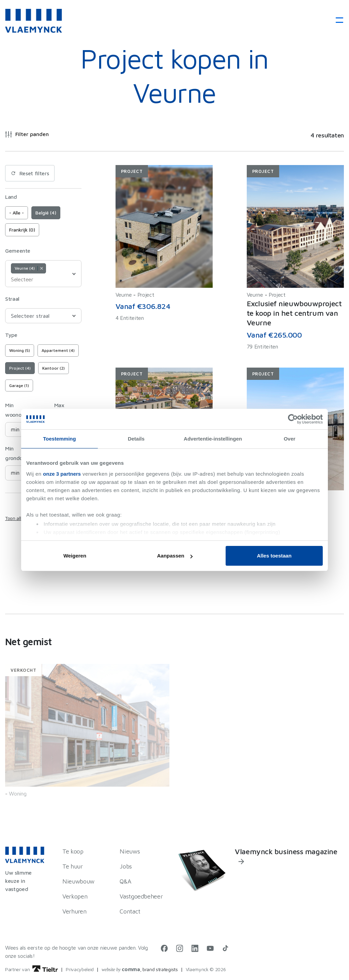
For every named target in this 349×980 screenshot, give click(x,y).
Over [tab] (289, 439)
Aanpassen (175, 556)
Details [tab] (136, 439)
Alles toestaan (274, 556)
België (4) (46, 213)
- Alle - (17, 213)
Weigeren (75, 556)
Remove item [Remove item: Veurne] (41, 268)
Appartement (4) (58, 350)
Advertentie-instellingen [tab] (213, 439)
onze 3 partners (62, 474)
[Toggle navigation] (337, 21)
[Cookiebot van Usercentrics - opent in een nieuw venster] (293, 419)
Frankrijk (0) (22, 230)
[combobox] (43, 274)
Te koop (73, 851)
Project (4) (20, 368)
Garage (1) (19, 385)
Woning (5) (20, 350)
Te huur (72, 866)
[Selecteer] (28, 279)
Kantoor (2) (54, 368)
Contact (130, 911)
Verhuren (74, 911)
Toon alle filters (21, 518)
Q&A (125, 881)
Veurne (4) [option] (28, 268)
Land (11, 197)
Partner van (32, 969)
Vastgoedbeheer (141, 896)
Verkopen (75, 896)
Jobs (126, 866)
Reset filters (30, 173)
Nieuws (130, 851)
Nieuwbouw (78, 881)
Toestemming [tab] (59, 439)
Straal (12, 299)
